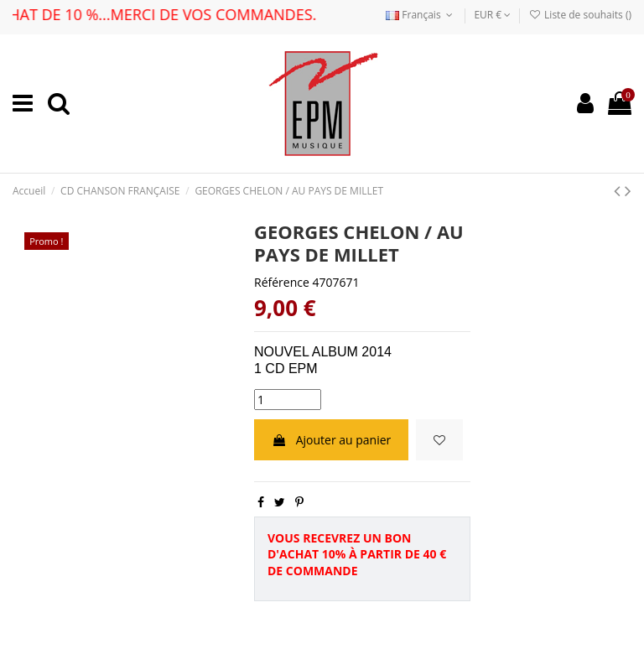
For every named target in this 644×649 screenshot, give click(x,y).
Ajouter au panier (331, 440)
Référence (282, 282)
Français (421, 15)
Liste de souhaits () (580, 15)
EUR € (492, 15)
